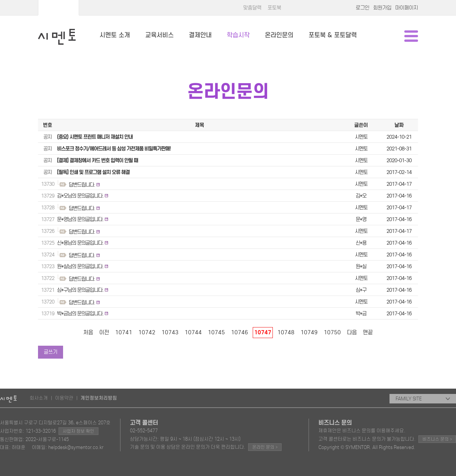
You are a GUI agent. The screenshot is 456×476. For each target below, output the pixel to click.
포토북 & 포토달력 (333, 35)
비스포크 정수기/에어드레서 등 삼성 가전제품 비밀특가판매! (114, 149)
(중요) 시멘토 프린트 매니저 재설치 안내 (95, 137)
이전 (104, 332)
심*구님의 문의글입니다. (80, 290)
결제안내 (200, 35)
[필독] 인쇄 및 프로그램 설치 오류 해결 (93, 172)
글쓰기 (51, 352)
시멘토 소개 (115, 35)
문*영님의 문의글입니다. (80, 219)
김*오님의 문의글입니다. (80, 196)
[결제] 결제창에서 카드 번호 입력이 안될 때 (97, 161)
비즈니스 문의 (437, 439)
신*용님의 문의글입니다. (80, 243)
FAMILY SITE (423, 399)
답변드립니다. (82, 185)
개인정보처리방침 (99, 398)
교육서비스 (159, 35)
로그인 (363, 8)
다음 (352, 332)
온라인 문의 (265, 447)
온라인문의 (279, 35)
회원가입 (382, 8)
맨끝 (368, 332)
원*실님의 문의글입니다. (80, 266)
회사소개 (39, 398)
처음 (88, 332)
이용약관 (64, 398)
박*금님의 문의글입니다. (80, 314)
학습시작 (238, 35)
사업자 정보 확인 (78, 431)
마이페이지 (407, 8)
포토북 (274, 8)
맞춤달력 (252, 8)
